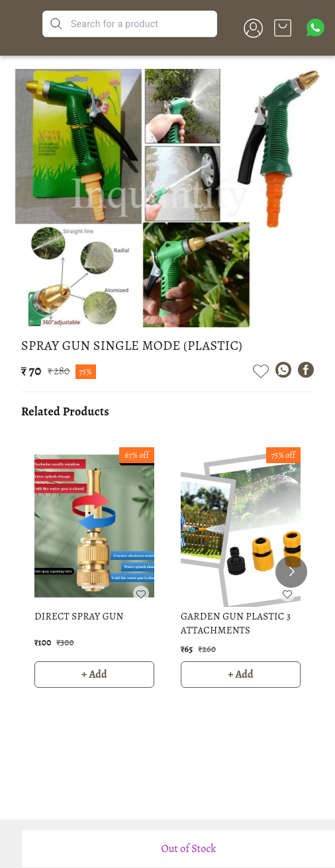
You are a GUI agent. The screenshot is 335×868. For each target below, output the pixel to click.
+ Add (94, 675)
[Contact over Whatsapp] (315, 27)
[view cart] (283, 28)
